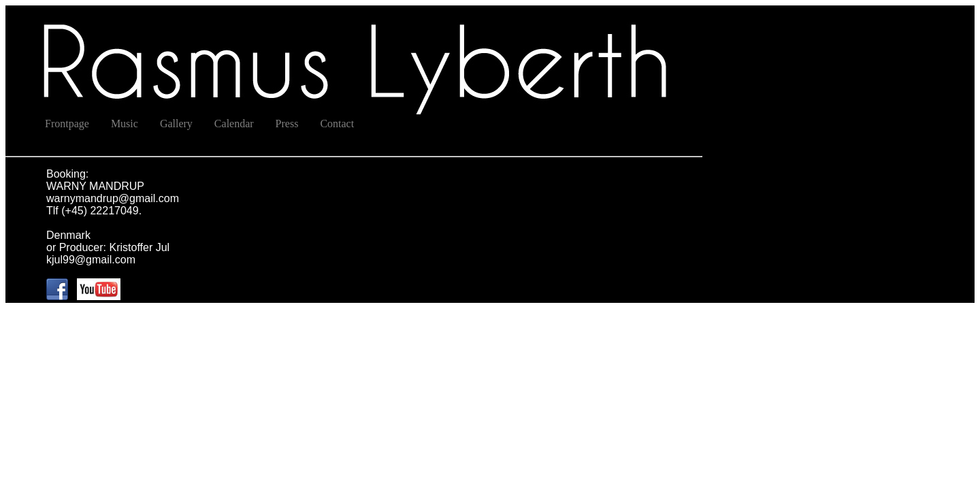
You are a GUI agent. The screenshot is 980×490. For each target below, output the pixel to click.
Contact (337, 124)
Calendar (234, 124)
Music (125, 124)
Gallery (176, 124)
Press (287, 124)
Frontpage (67, 124)
